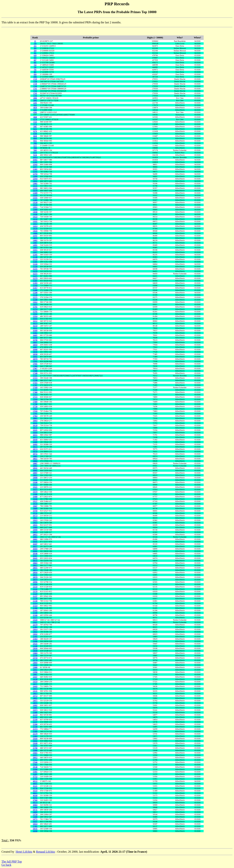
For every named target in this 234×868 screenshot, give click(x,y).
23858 (35, 665)
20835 (35, 568)
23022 (35, 632)
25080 (35, 712)
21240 (35, 601)
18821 (35, 459)
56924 (35, 824)
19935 (35, 525)
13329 (35, 195)
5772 (35, 124)
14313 (35, 224)
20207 (35, 544)
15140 (35, 257)
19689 (35, 508)
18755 (35, 454)
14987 (35, 243)
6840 (35, 136)
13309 (35, 193)
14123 (35, 217)
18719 (35, 452)
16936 (35, 352)
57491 (35, 826)
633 (35, 58)
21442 (35, 610)
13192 (35, 188)
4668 (35, 117)
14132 (35, 219)
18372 (35, 437)
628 (35, 55)
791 (35, 70)
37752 (35, 776)
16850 (35, 345)
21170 (35, 591)
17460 (35, 392)
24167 (35, 677)
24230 (35, 679)
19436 (35, 499)
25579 (35, 734)
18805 (35, 456)
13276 (35, 191)
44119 (35, 791)
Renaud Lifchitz (46, 852)
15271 (35, 274)
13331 (35, 198)
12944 (35, 179)
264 (35, 51)
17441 (35, 390)
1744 (35, 96)
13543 (35, 205)
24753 (35, 696)
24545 (35, 691)
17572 (35, 397)
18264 (35, 433)
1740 (35, 86)
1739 (35, 84)
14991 (35, 245)
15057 (35, 252)
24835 (35, 698)
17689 (35, 402)
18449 (35, 440)
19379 (35, 492)
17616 (35, 399)
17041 (35, 364)
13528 (35, 202)
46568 (35, 795)
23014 (35, 629)
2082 (35, 100)
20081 (35, 539)
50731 (35, 810)
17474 (35, 395)
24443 (35, 686)
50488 (35, 807)
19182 (35, 480)
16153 (35, 323)
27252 (35, 760)
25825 (35, 753)
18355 (35, 435)
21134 (35, 587)
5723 (35, 122)
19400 (35, 497)
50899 (35, 812)
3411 (35, 105)
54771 (35, 819)
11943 (35, 164)
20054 (35, 532)
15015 (35, 250)
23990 (35, 672)
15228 (35, 266)
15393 (35, 283)
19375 (35, 489)
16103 (35, 319)
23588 (35, 646)
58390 (35, 831)
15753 (35, 309)
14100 (35, 214)
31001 (35, 772)
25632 (35, 741)
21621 (35, 622)
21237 (35, 596)
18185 (35, 430)
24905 (35, 708)
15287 (35, 281)
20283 (35, 549)
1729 (35, 79)
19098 (35, 478)
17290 (35, 380)
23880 (35, 667)
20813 (35, 565)
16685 (35, 335)
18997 (35, 473)
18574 (35, 449)
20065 (35, 537)
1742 (35, 91)
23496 (35, 641)
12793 (35, 174)
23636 (35, 648)
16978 (35, 359)
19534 (35, 504)
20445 (35, 558)
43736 (35, 788)
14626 (35, 231)
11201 (35, 162)
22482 (35, 627)
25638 (35, 743)
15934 (35, 316)
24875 (35, 701)
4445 (35, 110)
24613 (35, 693)
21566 (35, 615)
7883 (35, 150)
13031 (35, 181)
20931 (35, 575)
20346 (35, 554)
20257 (35, 546)
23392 (35, 637)
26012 (35, 758)
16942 (35, 357)
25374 (35, 729)
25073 (35, 710)
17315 (35, 383)
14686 (35, 233)
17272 (35, 378)
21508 (35, 613)
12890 (35, 176)
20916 (35, 572)
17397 (35, 385)
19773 (35, 516)
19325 (35, 487)
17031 (35, 361)
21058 (35, 584)
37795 (35, 779)
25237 (35, 722)
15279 (35, 278)
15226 (35, 264)
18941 (35, 468)
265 (35, 53)
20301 (35, 551)
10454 (35, 157)
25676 (35, 746)
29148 (35, 767)
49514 (35, 803)
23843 (35, 663)
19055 (35, 475)
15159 (35, 259)
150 (35, 44)
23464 (35, 639)
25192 (35, 717)
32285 (35, 774)
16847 (35, 342)
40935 (35, 784)
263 (35, 48)
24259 (35, 682)
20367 (35, 556)
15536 (35, 295)
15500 (35, 293)
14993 (35, 248)
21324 (35, 606)
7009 (35, 143)
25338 (35, 727)
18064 (35, 421)
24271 (35, 684)
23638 (35, 651)
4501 (35, 112)
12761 (35, 172)
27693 (35, 765)
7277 (35, 146)
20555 (35, 561)
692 (35, 62)
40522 (35, 781)
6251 (35, 129)
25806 (35, 750)
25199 (35, 720)
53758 (35, 814)
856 (35, 74)
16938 (35, 354)
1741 (35, 89)
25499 (35, 731)
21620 (35, 620)
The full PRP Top (12, 862)
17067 (35, 368)
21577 (35, 618)
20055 (35, 535)
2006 (35, 98)
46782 (35, 798)
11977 (35, 167)
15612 (35, 302)
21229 (35, 594)
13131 (35, 186)
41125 (35, 786)
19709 (35, 511)
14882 (35, 240)
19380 (35, 494)
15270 (35, 271)
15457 (35, 288)
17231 (35, 376)
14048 (35, 212)
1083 (35, 77)
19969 (35, 527)
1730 (35, 81)
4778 (35, 119)
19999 (35, 530)
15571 (35, 297)
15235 (35, 269)
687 (35, 60)
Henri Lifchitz (24, 852)
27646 (35, 762)
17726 (35, 406)
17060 (35, 366)
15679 (35, 304)
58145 (35, 829)
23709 (35, 656)
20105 (35, 542)
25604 (35, 736)
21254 (35, 603)
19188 (35, 482)
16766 (35, 338)
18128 (35, 425)
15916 (35, 314)
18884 (35, 461)
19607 (35, 506)
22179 (35, 625)
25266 (35, 724)
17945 (35, 414)
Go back (6, 865)
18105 (35, 423)
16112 (35, 321)
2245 (35, 103)
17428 (35, 387)
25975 (35, 755)
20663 (35, 563)
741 (35, 67)
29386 (35, 769)
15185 (35, 262)
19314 (35, 485)
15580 (35, 300)
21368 (35, 608)
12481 (35, 169)
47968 (35, 800)
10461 (35, 160)
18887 (35, 463)
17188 (35, 373)
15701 (35, 307)
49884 (35, 805)
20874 (35, 570)
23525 (35, 644)
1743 (35, 93)
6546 (35, 134)
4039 (35, 108)
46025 (35, 793)
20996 (35, 582)
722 (35, 65)
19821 (35, 518)
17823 (35, 409)
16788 (35, 340)
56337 (35, 822)
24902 (35, 705)
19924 (35, 523)
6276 (35, 131)
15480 (35, 290)
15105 (35, 255)
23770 (35, 660)
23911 (35, 670)
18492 (35, 444)
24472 (35, 689)
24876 (35, 703)
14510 (35, 229)
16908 (35, 350)
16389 (35, 331)
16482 (35, 333)
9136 (35, 155)
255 (35, 46)
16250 (35, 326)
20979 (35, 580)
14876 (35, 238)
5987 (35, 127)
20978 (35, 577)
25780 (35, 748)
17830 (35, 411)
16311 (35, 328)
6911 (35, 141)
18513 (35, 447)
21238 (35, 599)
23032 (35, 634)
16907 (35, 347)
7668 (35, 148)
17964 (35, 416)
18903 (35, 466)
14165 (35, 221)
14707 (35, 236)
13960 (35, 210)
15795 (35, 312)
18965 (35, 470)
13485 (35, 200)
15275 (35, 276)
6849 (35, 138)
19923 (35, 520)
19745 (35, 513)
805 (35, 72)
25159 (35, 715)
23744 (35, 658)
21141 (35, 589)
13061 (35, 183)
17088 (35, 371)
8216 (35, 153)
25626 (35, 739)
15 (35, 41)
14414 (35, 226)
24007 (35, 674)
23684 (35, 653)
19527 (35, 501)
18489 (35, 442)
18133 (35, 428)
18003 (35, 418)
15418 (35, 285)
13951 (35, 207)
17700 (35, 404)
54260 (35, 817)
